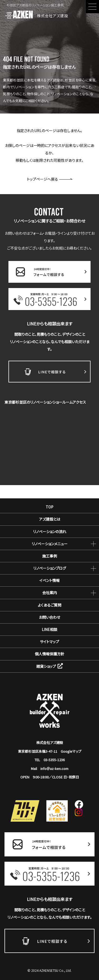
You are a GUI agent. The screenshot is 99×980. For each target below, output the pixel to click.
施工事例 (50, 556)
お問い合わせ (49, 617)
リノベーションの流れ (50, 532)
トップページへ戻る (50, 179)
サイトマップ (49, 642)
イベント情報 (49, 580)
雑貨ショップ (49, 666)
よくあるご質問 (49, 605)
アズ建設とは (50, 519)
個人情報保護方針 (50, 654)
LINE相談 (49, 629)
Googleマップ (71, 751)
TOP (49, 507)
